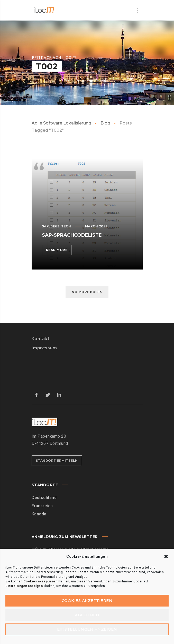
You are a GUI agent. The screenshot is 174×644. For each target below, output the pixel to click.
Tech (66, 226)
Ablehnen (87, 615)
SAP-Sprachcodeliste (72, 235)
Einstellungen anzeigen (87, 629)
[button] (166, 556)
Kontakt (41, 339)
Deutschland (44, 498)
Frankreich (42, 506)
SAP (45, 226)
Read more (59, 251)
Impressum (44, 348)
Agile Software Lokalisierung (61, 123)
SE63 (55, 226)
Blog (105, 123)
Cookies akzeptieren (87, 600)
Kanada (39, 514)
